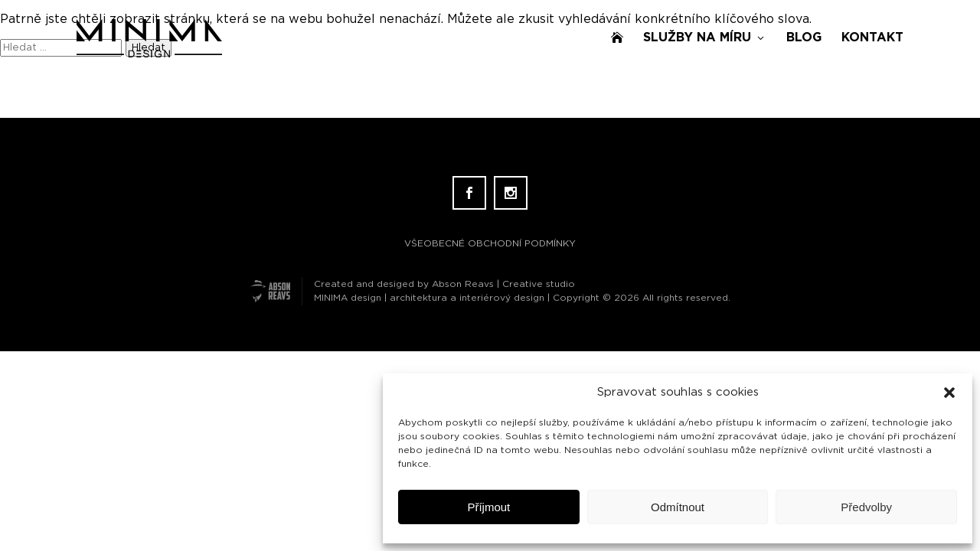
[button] (949, 393)
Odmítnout (678, 507)
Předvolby (866, 507)
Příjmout (488, 507)
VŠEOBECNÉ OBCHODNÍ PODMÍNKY (490, 243)
